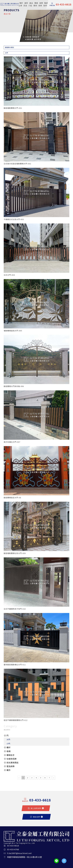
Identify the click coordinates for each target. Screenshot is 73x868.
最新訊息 (26, 4)
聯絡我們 (46, 4)
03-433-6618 (13, 846)
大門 (8, 739)
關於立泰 (21, 4)
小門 (8, 744)
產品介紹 (31, 4)
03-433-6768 (13, 849)
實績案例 (36, 4)
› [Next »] (54, 778)
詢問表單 (41, 4)
